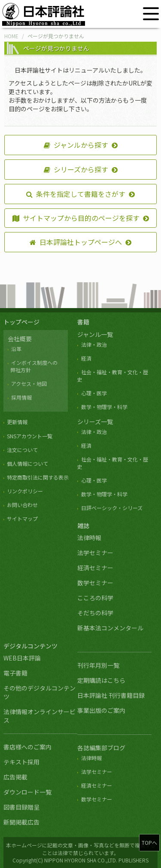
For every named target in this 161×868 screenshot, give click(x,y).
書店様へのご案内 (27, 747)
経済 (86, 358)
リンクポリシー (25, 491)
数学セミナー (95, 583)
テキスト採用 (21, 762)
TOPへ (149, 842)
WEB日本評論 (22, 658)
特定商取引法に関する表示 (38, 477)
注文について (22, 450)
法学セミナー (95, 553)
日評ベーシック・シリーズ (112, 508)
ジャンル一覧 (95, 334)
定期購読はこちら (101, 680)
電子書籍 (15, 673)
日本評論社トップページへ (76, 242)
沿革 (16, 349)
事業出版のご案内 (101, 710)
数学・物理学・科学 (104, 407)
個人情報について (27, 463)
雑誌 (83, 526)
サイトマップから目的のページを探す (76, 218)
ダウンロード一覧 (27, 792)
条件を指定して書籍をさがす (76, 194)
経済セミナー (95, 568)
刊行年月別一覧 (98, 665)
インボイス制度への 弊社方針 (33, 366)
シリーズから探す (76, 169)
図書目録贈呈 (21, 807)
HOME (11, 36)
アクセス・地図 (29, 384)
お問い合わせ (22, 505)
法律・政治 (94, 344)
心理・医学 (94, 393)
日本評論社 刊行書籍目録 (111, 695)
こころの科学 (95, 598)
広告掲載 (15, 777)
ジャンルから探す (76, 145)
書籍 (83, 322)
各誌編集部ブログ (101, 748)
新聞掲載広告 (21, 822)
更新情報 (17, 422)
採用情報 (21, 397)
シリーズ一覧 (95, 422)
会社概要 (20, 339)
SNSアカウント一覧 (30, 436)
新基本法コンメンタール (110, 628)
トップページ (21, 322)
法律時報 (89, 538)
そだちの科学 (95, 613)
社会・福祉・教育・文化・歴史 (112, 463)
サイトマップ (22, 518)
